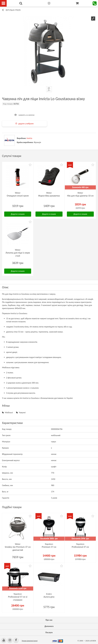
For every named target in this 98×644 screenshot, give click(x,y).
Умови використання (30, 641)
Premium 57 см (49, 547)
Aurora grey (49, 597)
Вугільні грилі (13, 10)
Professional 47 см (80, 547)
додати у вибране (26, 124)
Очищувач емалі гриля (18, 196)
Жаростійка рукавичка (49, 196)
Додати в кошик (18, 214)
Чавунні (22, 413)
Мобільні (9, 413)
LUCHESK (93, 641)
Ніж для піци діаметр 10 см (80, 196)
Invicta (29, 138)
